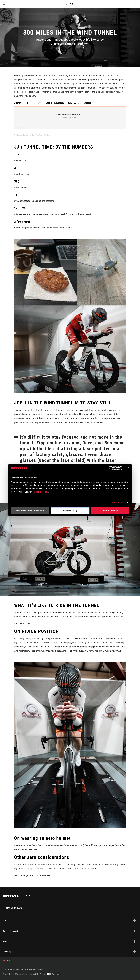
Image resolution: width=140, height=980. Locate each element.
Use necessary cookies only (30, 511)
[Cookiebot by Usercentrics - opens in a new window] (111, 468)
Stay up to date (14, 908)
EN (5, 961)
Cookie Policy (41, 492)
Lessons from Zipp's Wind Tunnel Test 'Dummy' (38, 135)
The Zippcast (18, 135)
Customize (70, 511)
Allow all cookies (110, 511)
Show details (118, 502)
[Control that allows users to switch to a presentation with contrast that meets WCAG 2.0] (54, 974)
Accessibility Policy (37, 974)
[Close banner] (129, 468)
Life (70, 4)
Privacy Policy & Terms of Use (15, 974)
